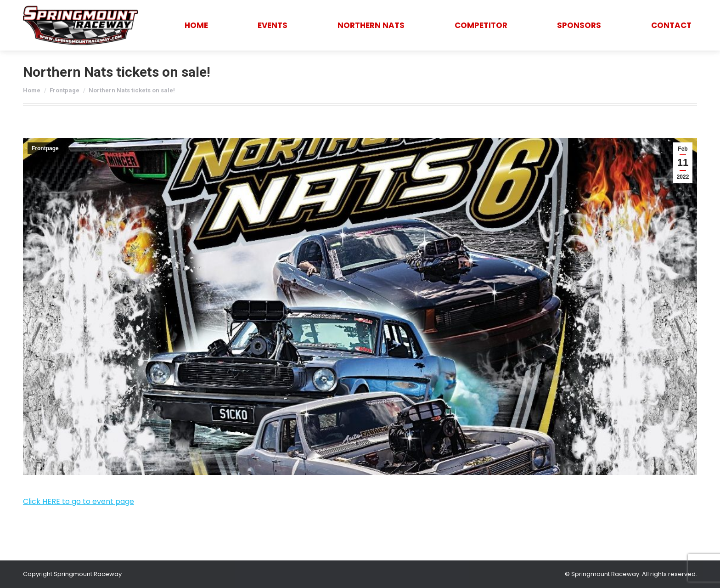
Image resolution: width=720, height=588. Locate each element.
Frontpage (45, 148)
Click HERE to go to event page (79, 501)
